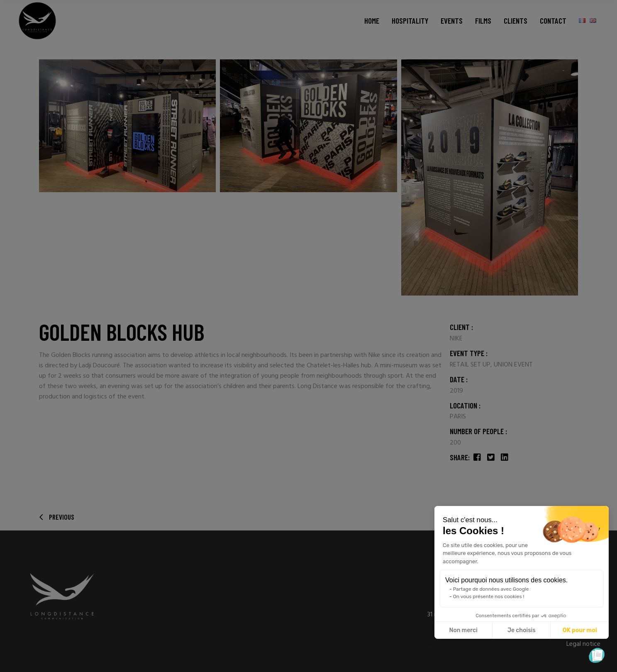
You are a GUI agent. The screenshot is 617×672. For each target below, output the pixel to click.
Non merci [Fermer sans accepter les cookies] (463, 630)
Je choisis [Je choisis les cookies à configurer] (522, 630)
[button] (597, 655)
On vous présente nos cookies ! (489, 596)
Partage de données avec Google (491, 589)
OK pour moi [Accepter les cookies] (580, 630)
